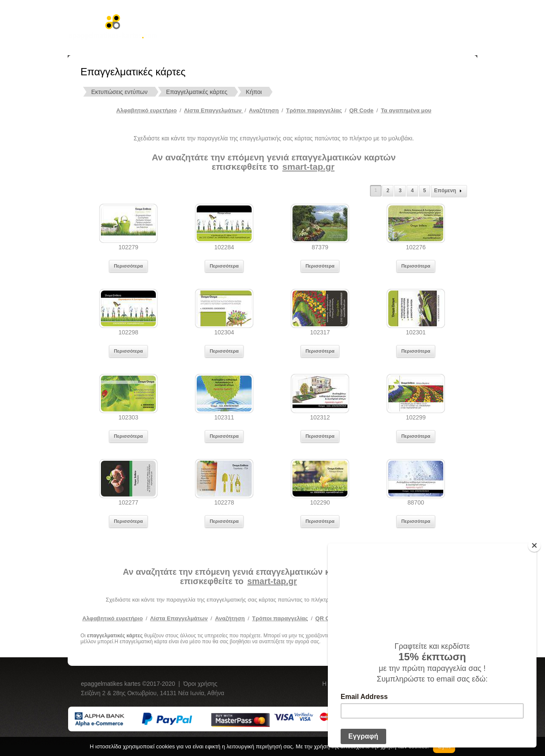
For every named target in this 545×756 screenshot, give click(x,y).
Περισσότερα (128, 266)
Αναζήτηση (264, 110)
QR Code (361, 110)
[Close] (534, 545)
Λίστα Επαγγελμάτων (214, 110)
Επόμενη (449, 191)
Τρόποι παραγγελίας (280, 618)
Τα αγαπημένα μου (406, 110)
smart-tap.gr (308, 167)
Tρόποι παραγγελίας (314, 110)
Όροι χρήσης (201, 684)
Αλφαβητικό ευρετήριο (146, 110)
